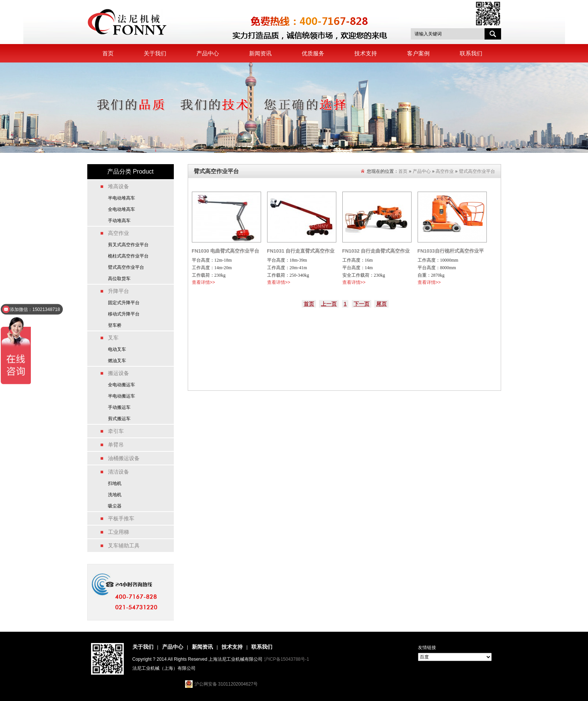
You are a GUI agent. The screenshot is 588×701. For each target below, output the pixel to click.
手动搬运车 (119, 407)
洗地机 (115, 495)
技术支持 (366, 53)
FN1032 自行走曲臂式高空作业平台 (376, 252)
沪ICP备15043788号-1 (287, 659)
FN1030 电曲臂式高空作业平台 (226, 251)
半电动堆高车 (122, 198)
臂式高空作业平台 (126, 267)
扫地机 (115, 483)
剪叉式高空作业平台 (128, 245)
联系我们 (471, 53)
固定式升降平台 (124, 303)
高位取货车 (119, 279)
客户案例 (418, 53)
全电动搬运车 (122, 385)
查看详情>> (204, 282)
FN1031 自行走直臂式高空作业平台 (301, 252)
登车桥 (115, 325)
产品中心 (208, 53)
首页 (108, 53)
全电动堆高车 (122, 209)
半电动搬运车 (122, 396)
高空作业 (445, 171)
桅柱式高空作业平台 (128, 256)
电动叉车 (117, 349)
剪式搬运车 (119, 419)
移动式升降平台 (124, 314)
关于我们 (155, 53)
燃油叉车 (117, 361)
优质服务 (313, 53)
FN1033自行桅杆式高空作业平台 (451, 252)
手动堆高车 (119, 221)
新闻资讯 (260, 53)
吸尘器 (115, 506)
